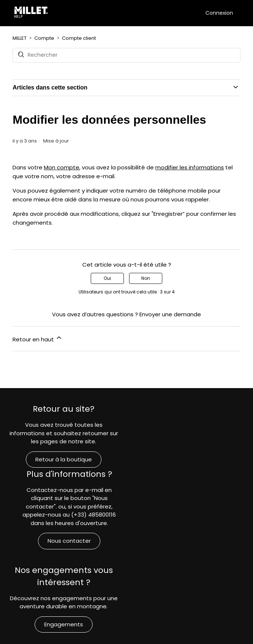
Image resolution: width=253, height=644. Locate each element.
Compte (44, 38)
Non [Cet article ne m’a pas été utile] (146, 278)
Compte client (79, 38)
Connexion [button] (219, 13)
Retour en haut (38, 339)
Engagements (63, 559)
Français (127, 629)
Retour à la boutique (63, 459)
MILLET (20, 38)
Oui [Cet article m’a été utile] (107, 278)
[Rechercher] (126, 55)
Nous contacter (195, 476)
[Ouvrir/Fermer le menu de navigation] (198, 13)
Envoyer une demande (170, 314)
